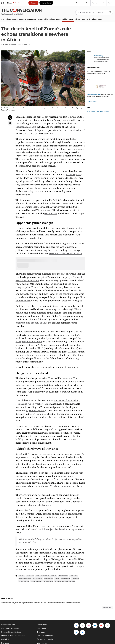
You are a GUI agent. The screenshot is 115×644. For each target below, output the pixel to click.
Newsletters (46, 3)
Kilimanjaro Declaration (55, 529)
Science (80, 19)
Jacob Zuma (30, 576)
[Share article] (10, 118)
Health (59, 19)
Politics (68, 19)
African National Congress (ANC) (65, 581)
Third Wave (75, 579)
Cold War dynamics (41, 210)
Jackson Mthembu (36, 581)
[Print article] (10, 123)
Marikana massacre (26, 127)
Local (100, 19)
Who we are (42, 625)
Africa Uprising (74, 175)
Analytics (5, 639)
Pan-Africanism (38, 579)
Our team (41, 632)
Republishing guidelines (11, 632)
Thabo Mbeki (74, 576)
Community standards (10, 628)
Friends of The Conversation (13, 636)
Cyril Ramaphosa (35, 411)
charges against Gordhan (29, 342)
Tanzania (54, 576)
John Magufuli (48, 581)
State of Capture (36, 130)
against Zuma (23, 301)
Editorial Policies (8, 625)
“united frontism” (37, 156)
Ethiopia (22, 576)
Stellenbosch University (94, 94)
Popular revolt (65, 579)
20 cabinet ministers (60, 486)
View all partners (92, 101)
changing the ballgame (40, 505)
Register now (107, 607)
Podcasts (94, 19)
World (88, 19)
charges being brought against (31, 323)
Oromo (57, 579)
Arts (6, 19)
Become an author (83, 3)
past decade (50, 214)
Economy (15, 19)
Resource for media (45, 639)
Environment (35, 19)
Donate (33, 3)
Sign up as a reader (98, 3)
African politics (63, 576)
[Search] (110, 13)
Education (23, 19)
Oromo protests (24, 581)
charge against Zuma (27, 287)
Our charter (42, 628)
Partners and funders (46, 636)
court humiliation (72, 130)
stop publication (75, 228)
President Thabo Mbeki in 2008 (65, 254)
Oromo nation (49, 579)
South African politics (42, 576)
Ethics (49, 19)
